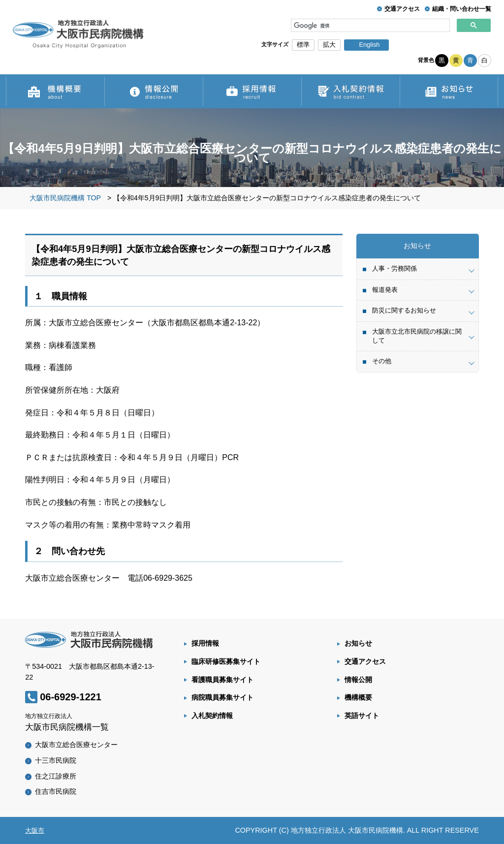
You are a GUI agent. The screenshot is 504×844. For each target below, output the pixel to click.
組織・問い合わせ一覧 (462, 9)
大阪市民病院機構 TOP (65, 198)
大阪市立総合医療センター (76, 745)
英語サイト (362, 716)
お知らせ (358, 643)
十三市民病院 (56, 760)
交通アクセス (402, 9)
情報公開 (358, 680)
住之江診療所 (56, 776)
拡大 (329, 45)
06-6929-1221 (71, 697)
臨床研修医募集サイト (226, 661)
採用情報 (205, 643)
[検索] (371, 26)
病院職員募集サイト (222, 697)
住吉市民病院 (56, 791)
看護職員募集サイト (222, 680)
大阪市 (35, 830)
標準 (303, 45)
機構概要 (358, 697)
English (369, 45)
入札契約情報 (212, 716)
